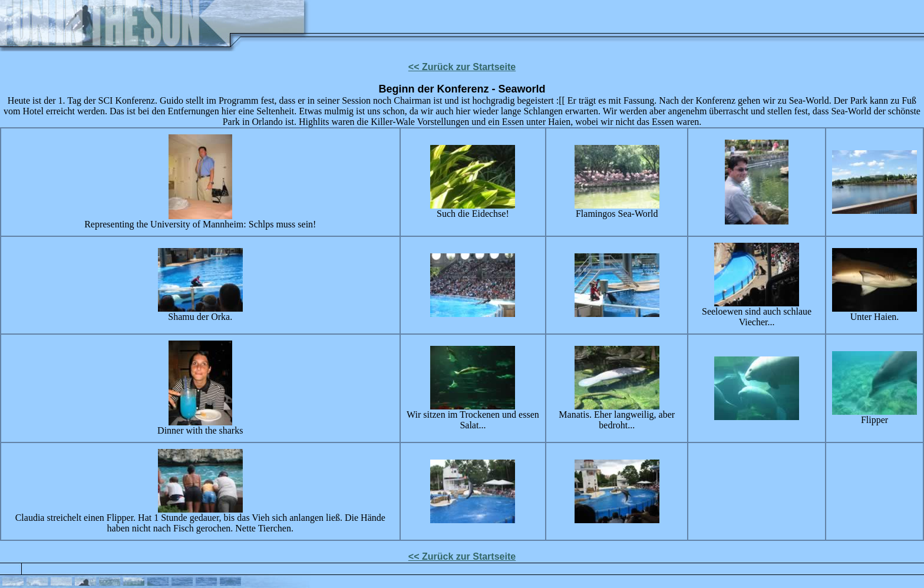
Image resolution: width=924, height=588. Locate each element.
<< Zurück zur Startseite (462, 67)
